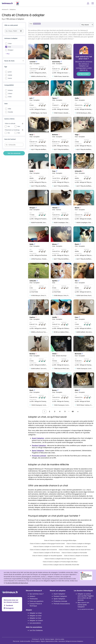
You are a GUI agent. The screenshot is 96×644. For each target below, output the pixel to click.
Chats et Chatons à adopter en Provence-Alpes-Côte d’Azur (60, 562)
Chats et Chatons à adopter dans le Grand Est (43, 550)
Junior (10, 72)
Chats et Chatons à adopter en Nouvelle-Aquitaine (47, 556)
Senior (10, 78)
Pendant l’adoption (39, 445)
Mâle (10, 109)
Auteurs (32, 596)
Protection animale (39, 456)
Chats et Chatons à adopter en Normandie (74, 553)
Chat (9, 47)
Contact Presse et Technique (36, 605)
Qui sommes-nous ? (37, 594)
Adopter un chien (36, 613)
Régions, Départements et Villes (49, 641)
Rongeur (11, 50)
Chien (10, 43)
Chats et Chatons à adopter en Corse (76, 547)
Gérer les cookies (60, 639)
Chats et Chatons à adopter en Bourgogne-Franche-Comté (47, 544)
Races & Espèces (36, 641)
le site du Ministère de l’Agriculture (17, 583)
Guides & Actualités (25, 641)
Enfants (10, 90)
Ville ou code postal (11, 25)
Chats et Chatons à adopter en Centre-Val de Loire (48, 547)
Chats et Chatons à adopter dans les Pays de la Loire (60, 559)
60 (73, 411)
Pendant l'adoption (60, 596)
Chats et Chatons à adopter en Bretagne (79, 544)
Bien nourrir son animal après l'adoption (86, 606)
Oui (9, 126)
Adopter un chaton (36, 620)
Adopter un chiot (36, 616)
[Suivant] (78, 412)
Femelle (10, 112)
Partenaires (34, 599)
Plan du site (16, 641)
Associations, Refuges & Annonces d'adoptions (71, 641)
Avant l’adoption (38, 438)
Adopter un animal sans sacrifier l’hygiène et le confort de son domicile (86, 597)
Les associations (35, 623)
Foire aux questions (37, 601)
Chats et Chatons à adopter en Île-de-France (47, 553)
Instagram (9, 608)
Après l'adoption (59, 599)
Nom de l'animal (10, 139)
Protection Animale (60, 601)
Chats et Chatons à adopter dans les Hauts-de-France (75, 550)
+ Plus (8, 54)
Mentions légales (50, 639)
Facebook (8, 605)
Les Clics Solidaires (36, 630)
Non (19, 126)
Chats (10, 97)
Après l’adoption (38, 451)
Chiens (10, 93)
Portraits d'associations (62, 604)
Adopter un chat (35, 618)
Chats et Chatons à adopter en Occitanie (76, 556)
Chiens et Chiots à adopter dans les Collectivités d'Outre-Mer (61, 565)
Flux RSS (42, 639)
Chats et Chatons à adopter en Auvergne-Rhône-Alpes (60, 540)
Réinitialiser (37, 24)
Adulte (10, 75)
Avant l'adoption (59, 594)
